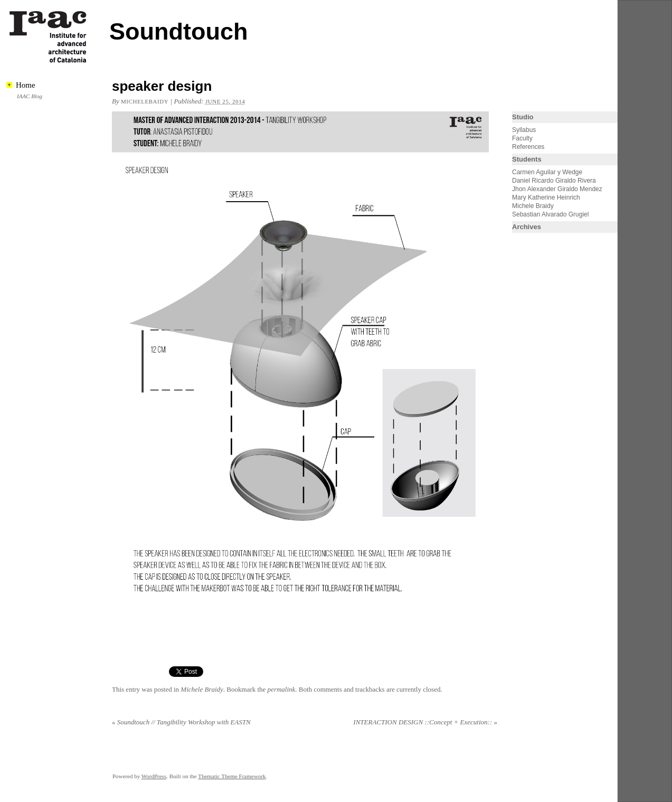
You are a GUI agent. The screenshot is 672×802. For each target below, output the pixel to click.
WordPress (154, 776)
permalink (282, 689)
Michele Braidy (202, 689)
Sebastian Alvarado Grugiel (550, 214)
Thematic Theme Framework (232, 776)
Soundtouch (178, 31)
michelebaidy (145, 101)
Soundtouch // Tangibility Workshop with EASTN (181, 722)
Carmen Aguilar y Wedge (547, 172)
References (528, 147)
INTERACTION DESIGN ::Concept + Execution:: (425, 722)
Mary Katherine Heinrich (546, 197)
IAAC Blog (30, 96)
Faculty (522, 138)
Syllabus (524, 130)
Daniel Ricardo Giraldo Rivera (554, 181)
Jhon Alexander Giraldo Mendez (557, 189)
